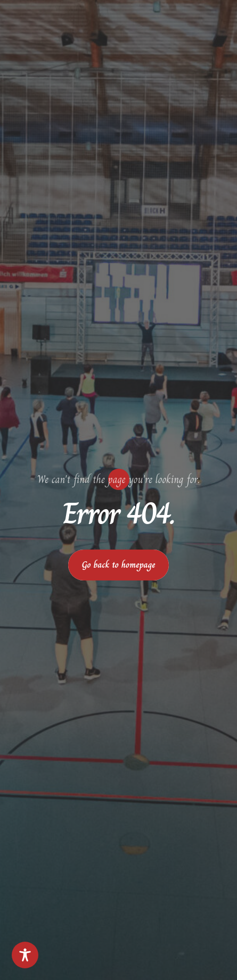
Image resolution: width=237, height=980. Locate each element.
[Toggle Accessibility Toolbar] (25, 955)
